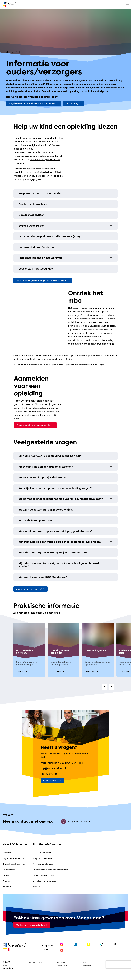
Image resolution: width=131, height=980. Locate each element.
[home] (9, 5)
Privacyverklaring (35, 962)
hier (102, 365)
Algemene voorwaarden (62, 964)
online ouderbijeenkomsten (45, 159)
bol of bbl (66, 359)
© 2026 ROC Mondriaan (8, 965)
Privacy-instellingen (87, 964)
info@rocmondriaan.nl (76, 821)
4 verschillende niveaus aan (87, 319)
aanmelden (25, 415)
